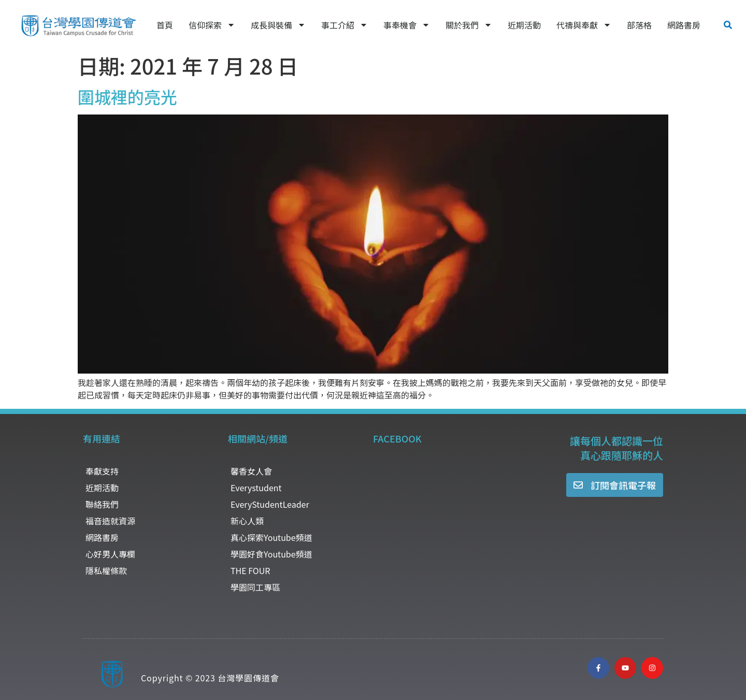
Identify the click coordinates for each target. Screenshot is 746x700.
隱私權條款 (106, 570)
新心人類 (247, 521)
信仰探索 (212, 25)
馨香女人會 (251, 471)
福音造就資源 (110, 521)
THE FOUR (250, 570)
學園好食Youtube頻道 (271, 554)
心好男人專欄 (110, 554)
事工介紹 (345, 25)
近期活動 (524, 25)
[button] (728, 25)
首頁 (165, 25)
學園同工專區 (255, 587)
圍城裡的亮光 (127, 96)
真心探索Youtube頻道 (271, 537)
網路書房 (684, 25)
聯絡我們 (102, 504)
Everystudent (256, 488)
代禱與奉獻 (584, 25)
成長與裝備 (278, 25)
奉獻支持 (102, 471)
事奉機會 (407, 25)
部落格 (639, 25)
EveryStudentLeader (270, 504)
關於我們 (469, 25)
